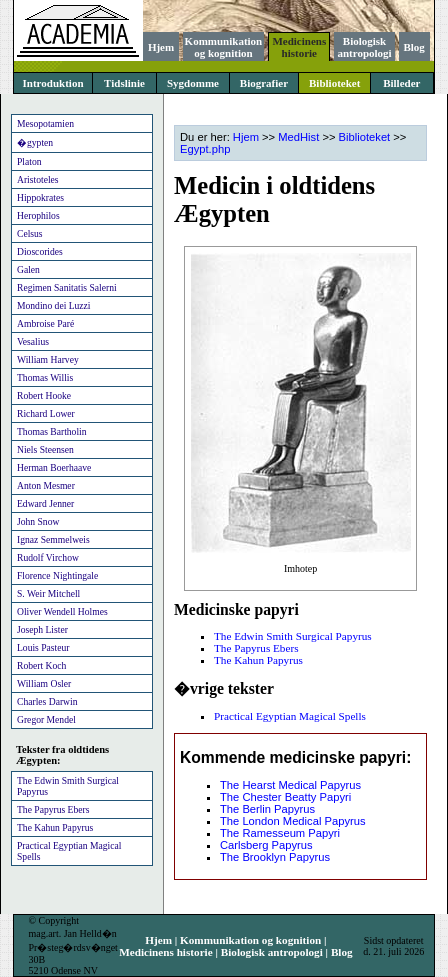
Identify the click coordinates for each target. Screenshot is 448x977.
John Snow (38, 521)
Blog (413, 47)
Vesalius (33, 341)
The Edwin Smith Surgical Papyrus (68, 786)
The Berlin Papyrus (267, 809)
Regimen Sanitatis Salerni (67, 287)
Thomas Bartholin (52, 431)
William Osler (44, 683)
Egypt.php (205, 149)
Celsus (30, 233)
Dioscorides (40, 251)
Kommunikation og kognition (224, 47)
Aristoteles (38, 179)
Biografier (264, 83)
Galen (28, 269)
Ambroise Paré (45, 323)
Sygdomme (193, 83)
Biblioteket (334, 83)
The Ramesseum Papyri (280, 833)
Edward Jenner (45, 503)
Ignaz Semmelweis (53, 539)
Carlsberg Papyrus (266, 845)
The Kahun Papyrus (55, 827)
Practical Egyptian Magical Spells (69, 851)
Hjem (161, 47)
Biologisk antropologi (364, 47)
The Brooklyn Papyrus (275, 857)
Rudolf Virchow (48, 557)
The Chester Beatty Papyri (285, 797)
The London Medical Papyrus (293, 821)
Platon (29, 161)
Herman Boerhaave (54, 467)
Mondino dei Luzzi (54, 305)
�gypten (35, 142)
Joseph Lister (42, 629)
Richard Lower (46, 413)
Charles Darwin (47, 701)
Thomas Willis (45, 377)
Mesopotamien (45, 123)
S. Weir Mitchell (48, 593)
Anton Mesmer (46, 485)
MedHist (298, 137)
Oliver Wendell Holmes (62, 611)
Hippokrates (40, 197)
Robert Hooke (44, 395)
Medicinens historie (299, 47)
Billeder (401, 83)
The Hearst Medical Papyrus (290, 785)
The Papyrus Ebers (53, 809)
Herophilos (38, 215)
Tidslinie (124, 83)
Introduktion (53, 83)
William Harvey (48, 359)
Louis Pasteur (43, 647)
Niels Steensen (45, 449)
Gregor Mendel (46, 719)
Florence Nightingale (57, 575)
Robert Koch (41, 665)
